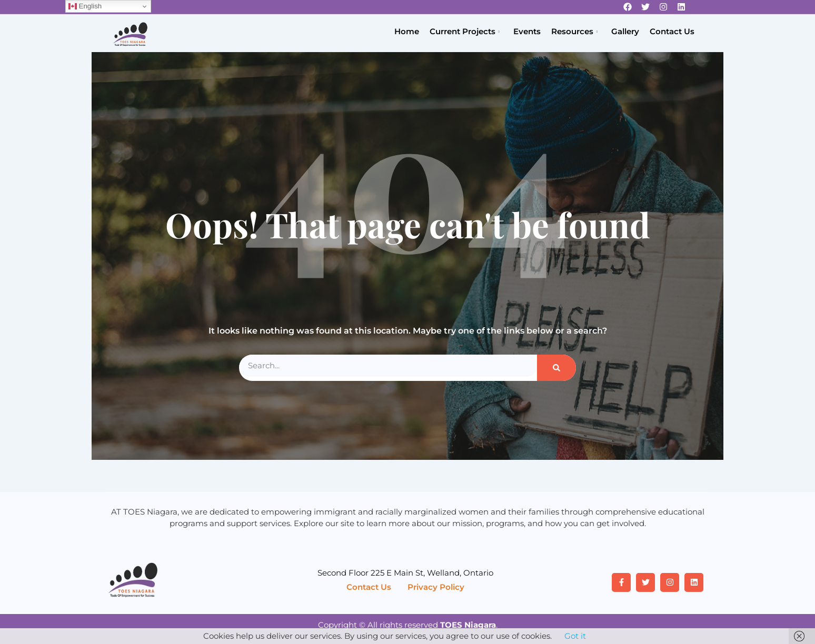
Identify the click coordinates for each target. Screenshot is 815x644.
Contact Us (672, 31)
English (85, 6)
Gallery (625, 31)
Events (527, 31)
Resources (574, 32)
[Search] (556, 368)
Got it (575, 636)
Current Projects (465, 32)
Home (407, 31)
